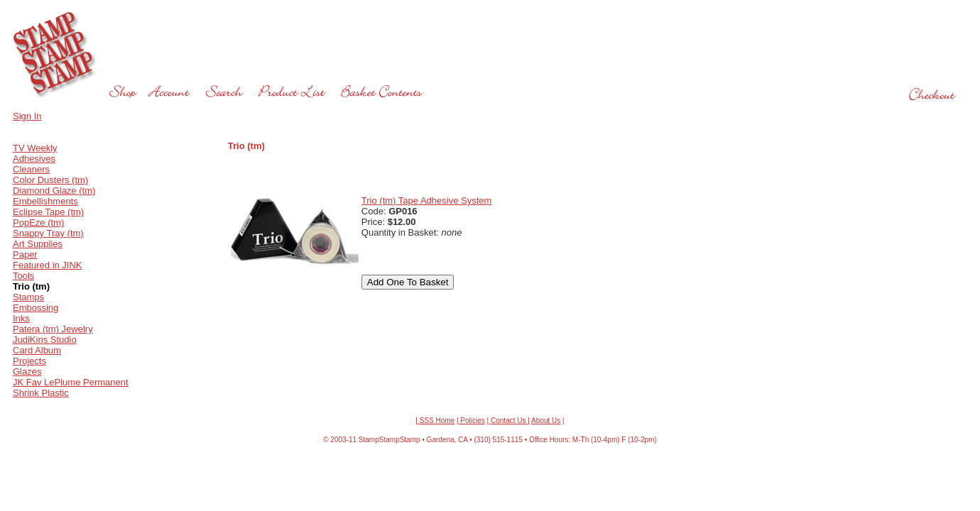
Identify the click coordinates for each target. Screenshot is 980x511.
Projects (29, 361)
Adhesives (34, 159)
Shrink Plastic (41, 393)
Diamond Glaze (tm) (54, 191)
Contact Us (508, 421)
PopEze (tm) (38, 222)
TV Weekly (35, 148)
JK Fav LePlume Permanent (71, 382)
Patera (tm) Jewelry (53, 329)
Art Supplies (38, 244)
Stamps (28, 297)
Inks (21, 318)
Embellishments (45, 201)
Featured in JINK (48, 265)
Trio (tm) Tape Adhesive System (427, 200)
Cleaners (31, 169)
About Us (546, 421)
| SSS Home (435, 421)
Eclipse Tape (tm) (48, 212)
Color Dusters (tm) (50, 180)
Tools (23, 276)
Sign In (27, 116)
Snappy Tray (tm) (48, 233)
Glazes (27, 372)
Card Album (37, 350)
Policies (472, 421)
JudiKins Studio (45, 340)
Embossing (36, 308)
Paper (25, 254)
